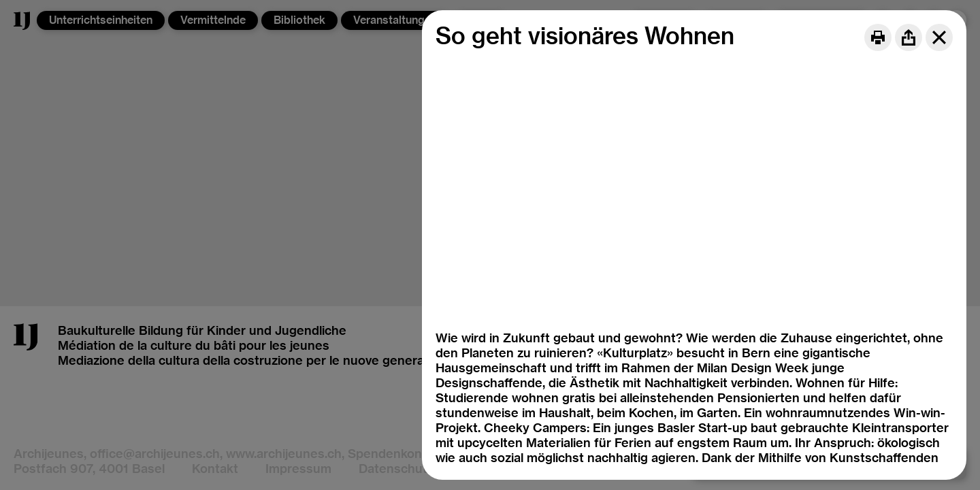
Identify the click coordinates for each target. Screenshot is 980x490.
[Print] (878, 37)
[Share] (909, 37)
